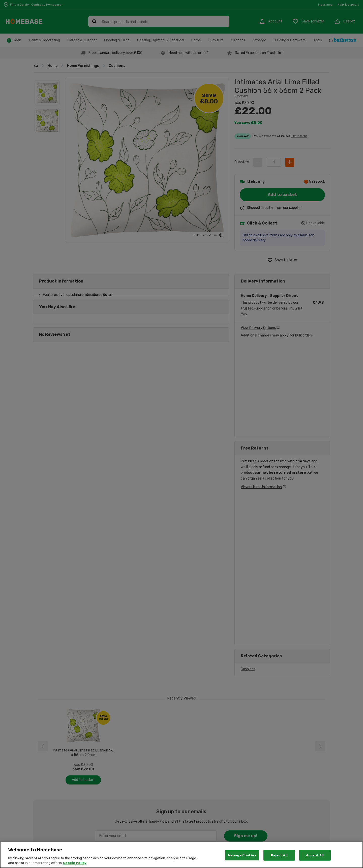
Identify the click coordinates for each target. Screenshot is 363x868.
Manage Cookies (242, 855)
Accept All (315, 855)
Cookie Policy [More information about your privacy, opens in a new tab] (75, 863)
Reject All (279, 855)
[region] (181, 855)
